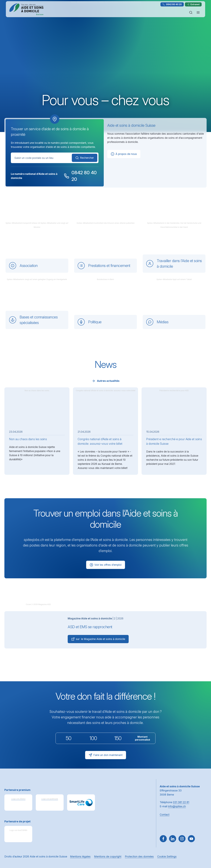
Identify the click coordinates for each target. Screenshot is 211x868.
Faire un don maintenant (106, 755)
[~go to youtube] (191, 839)
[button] (203, 849)
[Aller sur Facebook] (163, 839)
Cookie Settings (167, 856)
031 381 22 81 (181, 802)
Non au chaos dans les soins (28, 439)
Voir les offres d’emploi (106, 565)
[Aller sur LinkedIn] (173, 839)
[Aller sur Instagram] (182, 839)
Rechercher (85, 158)
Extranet (193, 4)
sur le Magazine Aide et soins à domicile (98, 639)
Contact (165, 815)
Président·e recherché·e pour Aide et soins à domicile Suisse (174, 441)
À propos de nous (124, 154)
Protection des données (139, 856)
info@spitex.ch (177, 806)
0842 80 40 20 (172, 4)
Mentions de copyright (108, 856)
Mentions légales (80, 856)
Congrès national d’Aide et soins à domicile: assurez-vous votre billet (100, 441)
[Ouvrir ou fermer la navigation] (198, 12)
